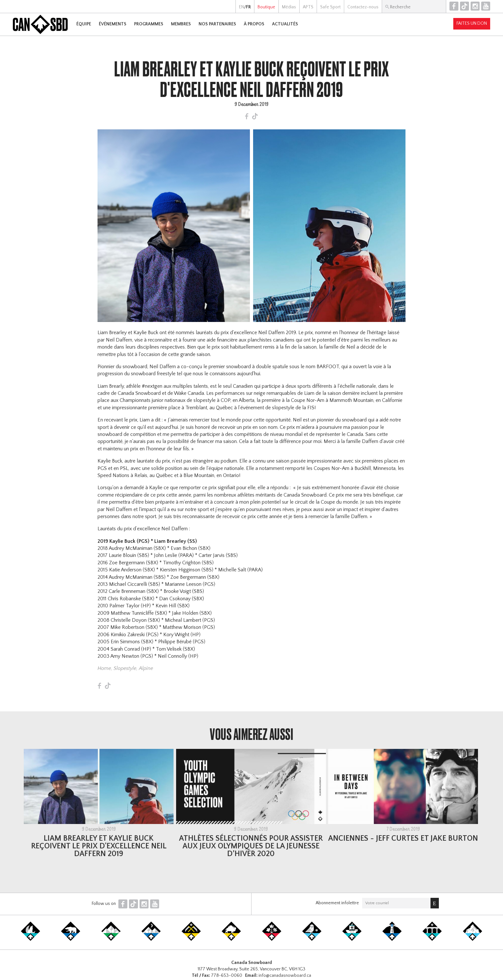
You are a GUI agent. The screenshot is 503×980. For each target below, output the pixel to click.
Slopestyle (125, 668)
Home (104, 668)
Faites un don (472, 23)
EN (242, 7)
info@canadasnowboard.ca (285, 976)
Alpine (146, 668)
